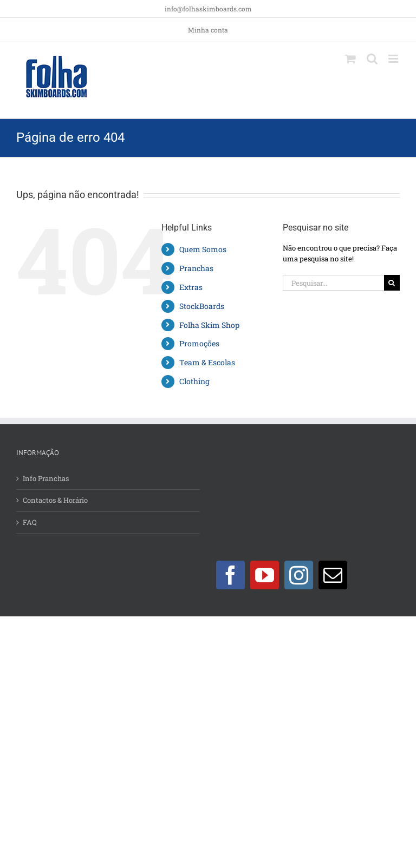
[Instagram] (299, 575)
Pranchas (196, 268)
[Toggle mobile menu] (394, 59)
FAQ (30, 522)
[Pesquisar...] (333, 283)
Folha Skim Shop (209, 325)
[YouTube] (265, 575)
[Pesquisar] (392, 283)
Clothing (194, 381)
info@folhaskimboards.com (208, 9)
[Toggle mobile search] (372, 59)
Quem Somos (203, 249)
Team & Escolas (207, 362)
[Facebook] (230, 575)
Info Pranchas (46, 478)
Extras (191, 287)
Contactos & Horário (55, 500)
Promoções (199, 343)
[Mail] (333, 575)
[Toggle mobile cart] (350, 59)
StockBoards (202, 306)
